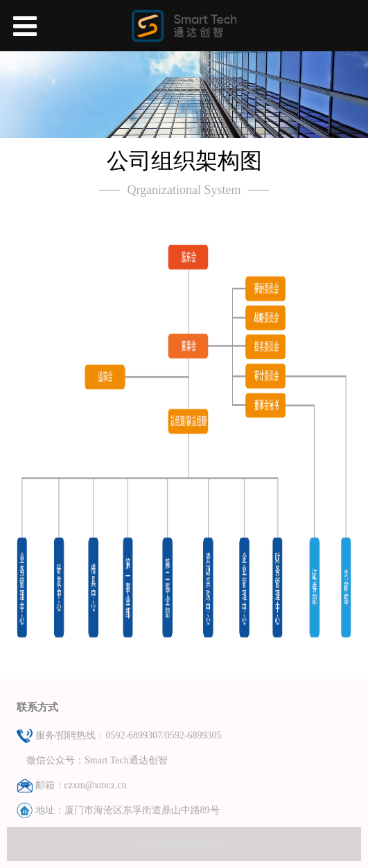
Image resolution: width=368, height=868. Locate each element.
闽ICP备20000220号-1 (184, 844)
